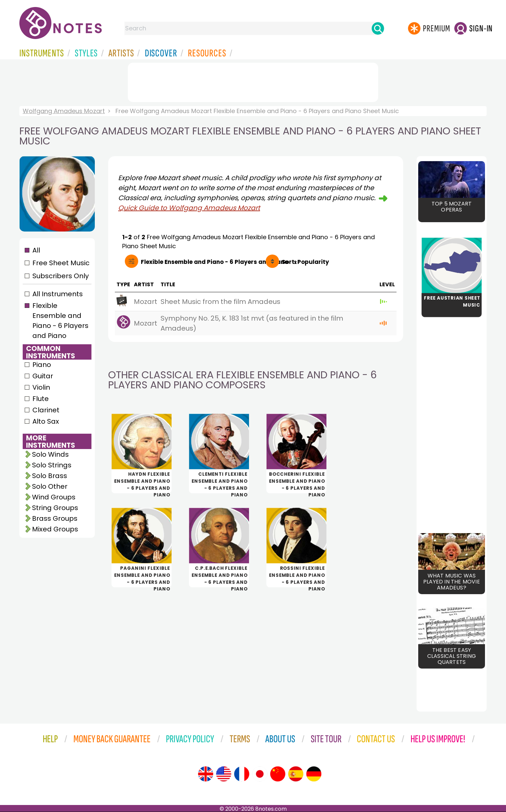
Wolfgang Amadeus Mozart (64, 111)
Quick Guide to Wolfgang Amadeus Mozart (189, 208)
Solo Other (50, 486)
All (36, 250)
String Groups (55, 508)
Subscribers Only (61, 276)
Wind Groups (54, 497)
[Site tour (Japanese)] (260, 774)
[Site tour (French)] (242, 774)
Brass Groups (55, 518)
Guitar (43, 376)
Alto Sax (46, 421)
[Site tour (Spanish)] (296, 774)
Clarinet (46, 410)
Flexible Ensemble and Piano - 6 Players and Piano (60, 321)
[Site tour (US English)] (224, 774)
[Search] (378, 28)
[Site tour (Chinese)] (278, 774)
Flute (41, 399)
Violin (41, 387)
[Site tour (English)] (206, 774)
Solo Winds (50, 454)
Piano (42, 365)
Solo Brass (50, 476)
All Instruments (58, 294)
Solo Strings (52, 465)
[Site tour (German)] (314, 774)
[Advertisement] (253, 81)
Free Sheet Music (61, 263)
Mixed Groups (55, 529)
